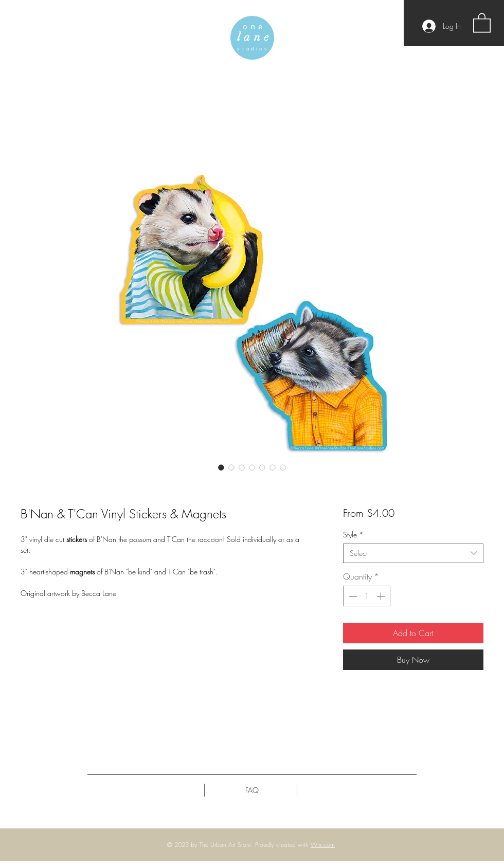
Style (353, 535)
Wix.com (323, 845)
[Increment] (382, 596)
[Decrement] (352, 596)
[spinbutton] (367, 596)
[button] (482, 22)
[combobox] (413, 553)
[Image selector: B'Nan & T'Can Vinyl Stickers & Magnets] (221, 467)
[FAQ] (252, 790)
